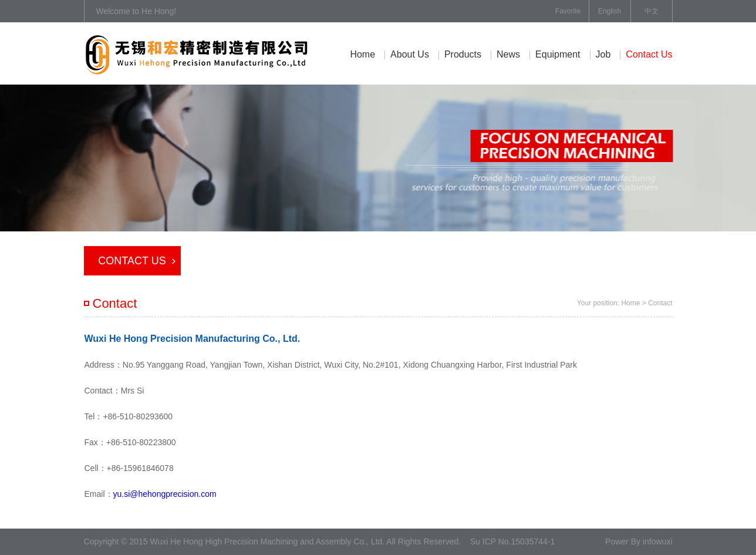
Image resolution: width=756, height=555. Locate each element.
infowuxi (658, 541)
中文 (652, 11)
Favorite (568, 11)
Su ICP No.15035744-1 (513, 541)
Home (362, 54)
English (610, 11)
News (508, 54)
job (603, 54)
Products (463, 54)
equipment (558, 54)
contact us (649, 54)
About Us (410, 54)
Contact (660, 303)
